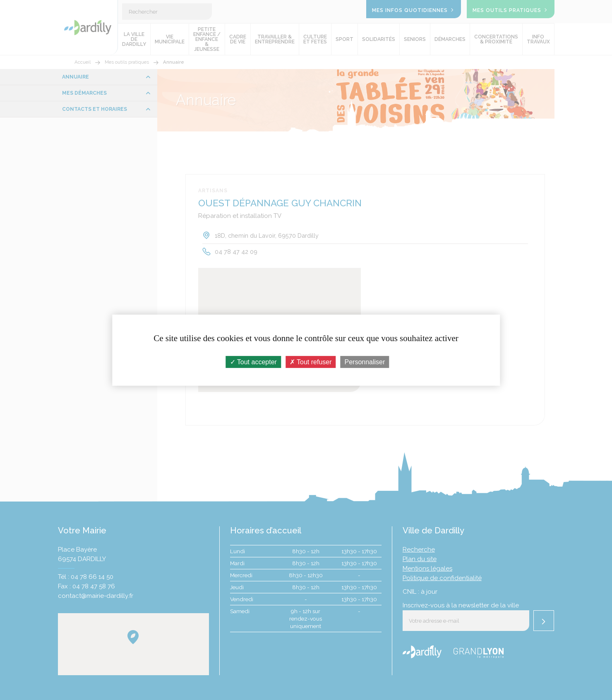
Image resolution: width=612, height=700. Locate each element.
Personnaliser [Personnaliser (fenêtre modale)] (365, 362)
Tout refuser (311, 362)
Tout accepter (253, 362)
